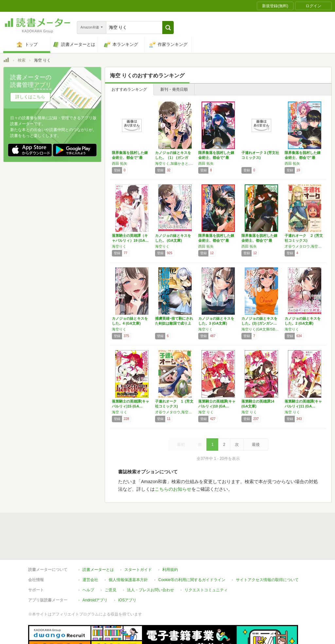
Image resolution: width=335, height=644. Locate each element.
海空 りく (120, 412)
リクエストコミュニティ (206, 560)
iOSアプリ (127, 570)
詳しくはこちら (30, 97)
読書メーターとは (98, 540)
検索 (22, 60)
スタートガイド (138, 540)
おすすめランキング (129, 89)
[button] (168, 28)
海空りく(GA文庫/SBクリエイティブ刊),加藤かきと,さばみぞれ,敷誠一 (261, 329)
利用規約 (170, 540)
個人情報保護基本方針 (128, 550)
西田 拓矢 (120, 163)
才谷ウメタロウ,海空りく (305, 246)
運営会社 (90, 550)
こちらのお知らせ (173, 489)
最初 (181, 445)
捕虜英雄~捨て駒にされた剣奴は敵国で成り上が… (174, 323)
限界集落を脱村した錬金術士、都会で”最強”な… (130, 158)
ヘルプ (88, 560)
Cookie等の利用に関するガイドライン (192, 550)
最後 (256, 445)
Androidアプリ (95, 570)
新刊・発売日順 (174, 89)
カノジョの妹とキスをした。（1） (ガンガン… (173, 158)
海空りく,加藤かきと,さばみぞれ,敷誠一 (175, 163)
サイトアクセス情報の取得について (267, 550)
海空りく (119, 246)
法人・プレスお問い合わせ (150, 560)
